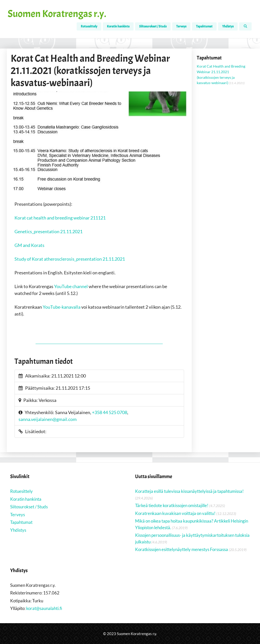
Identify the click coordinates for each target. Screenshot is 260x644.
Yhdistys (228, 26)
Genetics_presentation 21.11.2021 (48, 231)
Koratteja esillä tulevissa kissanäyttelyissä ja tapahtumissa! (189, 491)
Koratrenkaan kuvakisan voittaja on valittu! (175, 513)
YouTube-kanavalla (62, 307)
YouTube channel (71, 286)
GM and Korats (29, 245)
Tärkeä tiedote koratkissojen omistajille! (172, 505)
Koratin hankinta (118, 26)
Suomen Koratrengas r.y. (57, 14)
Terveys (181, 26)
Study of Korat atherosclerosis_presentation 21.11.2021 (70, 259)
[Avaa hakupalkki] (245, 26)
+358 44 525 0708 (110, 412)
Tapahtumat (204, 26)
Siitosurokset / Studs (153, 26)
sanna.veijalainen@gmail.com (48, 419)
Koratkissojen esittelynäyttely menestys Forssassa (182, 549)
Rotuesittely (89, 26)
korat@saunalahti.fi (44, 608)
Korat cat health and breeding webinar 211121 (60, 218)
